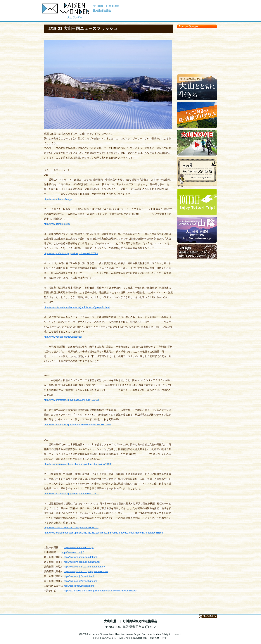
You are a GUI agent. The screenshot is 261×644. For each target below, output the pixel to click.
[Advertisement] (197, 49)
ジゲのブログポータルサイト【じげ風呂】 (197, 253)
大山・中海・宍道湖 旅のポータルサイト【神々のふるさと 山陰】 (197, 231)
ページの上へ (208, 616)
